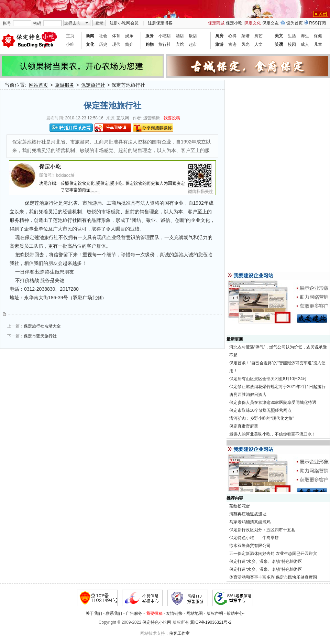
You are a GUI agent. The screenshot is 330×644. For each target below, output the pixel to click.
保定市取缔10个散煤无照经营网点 (260, 410)
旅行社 (165, 44)
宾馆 (180, 44)
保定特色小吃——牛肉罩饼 (254, 538)
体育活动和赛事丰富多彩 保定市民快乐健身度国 (273, 577)
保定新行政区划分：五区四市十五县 (262, 530)
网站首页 (38, 85)
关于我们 (94, 613)
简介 (129, 44)
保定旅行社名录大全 (42, 326)
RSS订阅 (317, 23)
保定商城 (216, 23)
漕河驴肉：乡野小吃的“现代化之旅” (262, 418)
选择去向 (73, 23)
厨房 (219, 36)
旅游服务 (65, 85)
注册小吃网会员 (124, 23)
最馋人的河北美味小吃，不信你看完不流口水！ (273, 434)
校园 (292, 44)
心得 (232, 36)
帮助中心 (235, 613)
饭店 (193, 36)
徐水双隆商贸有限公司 (250, 546)
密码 (37, 23)
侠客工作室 (179, 633)
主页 (70, 36)
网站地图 (195, 613)
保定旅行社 (93, 85)
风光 (245, 44)
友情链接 (174, 613)
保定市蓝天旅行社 (40, 336)
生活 (292, 36)
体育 (116, 36)
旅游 (219, 44)
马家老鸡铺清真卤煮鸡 (250, 522)
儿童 (318, 44)
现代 (116, 44)
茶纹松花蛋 (240, 506)
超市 (193, 44)
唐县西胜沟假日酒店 (248, 395)
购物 (150, 44)
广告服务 (134, 613)
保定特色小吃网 (157, 622)
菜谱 (245, 36)
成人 (305, 44)
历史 (103, 44)
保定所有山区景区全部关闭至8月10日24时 (268, 379)
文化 (90, 44)
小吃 (70, 44)
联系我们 (114, 613)
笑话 (279, 44)
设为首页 (295, 23)
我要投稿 (172, 118)
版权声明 (215, 613)
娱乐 (129, 36)
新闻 (90, 36)
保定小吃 (234, 23)
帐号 (7, 23)
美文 (279, 36)
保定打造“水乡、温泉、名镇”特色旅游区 (266, 561)
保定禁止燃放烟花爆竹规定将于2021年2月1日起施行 (277, 387)
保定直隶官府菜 (244, 426)
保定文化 (253, 23)
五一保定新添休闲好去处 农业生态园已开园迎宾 (273, 554)
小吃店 (165, 36)
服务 (150, 36)
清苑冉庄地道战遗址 (248, 514)
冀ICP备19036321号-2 (211, 622)
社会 (103, 36)
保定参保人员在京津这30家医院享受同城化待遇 (273, 402)
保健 (318, 36)
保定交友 (271, 23)
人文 (258, 44)
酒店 (180, 36)
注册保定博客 (160, 23)
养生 (305, 36)
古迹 (232, 44)
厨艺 (258, 36)
